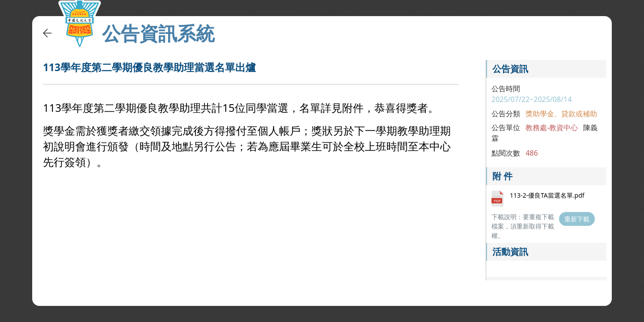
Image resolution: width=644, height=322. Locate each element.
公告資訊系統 (158, 33)
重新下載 (577, 219)
